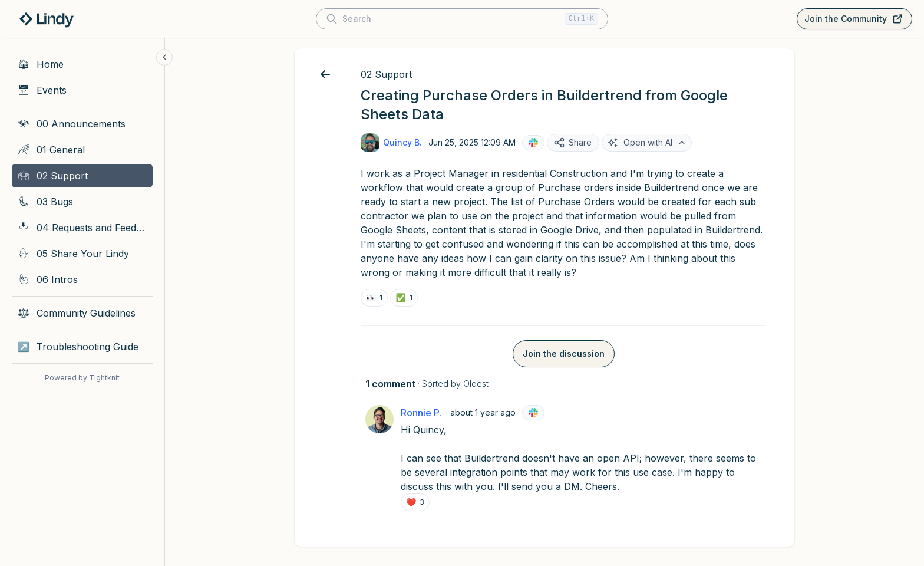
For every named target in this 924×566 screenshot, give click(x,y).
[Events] (82, 90)
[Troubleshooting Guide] (82, 347)
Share (572, 143)
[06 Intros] (82, 279)
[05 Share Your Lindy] (82, 254)
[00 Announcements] (82, 124)
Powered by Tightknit (82, 378)
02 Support (386, 74)
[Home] (82, 64)
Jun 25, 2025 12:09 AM (472, 142)
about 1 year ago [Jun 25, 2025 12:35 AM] (483, 412)
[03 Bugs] (82, 202)
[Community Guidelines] (82, 313)
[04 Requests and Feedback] (82, 228)
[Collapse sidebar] (164, 57)
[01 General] (82, 150)
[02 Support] (82, 176)
